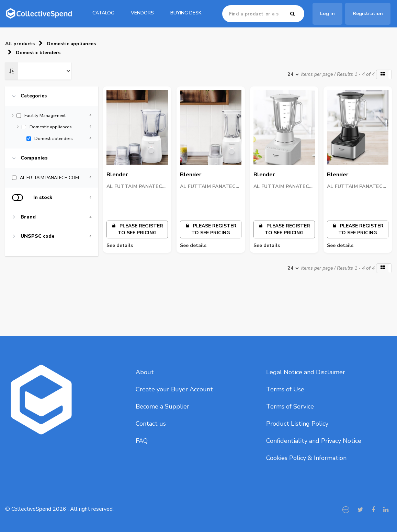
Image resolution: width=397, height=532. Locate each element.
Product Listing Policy (297, 424)
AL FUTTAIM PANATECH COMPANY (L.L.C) (136, 187)
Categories (34, 96)
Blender (117, 175)
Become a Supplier (162, 406)
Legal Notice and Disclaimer (306, 372)
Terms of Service (290, 406)
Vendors (142, 13)
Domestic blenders (38, 53)
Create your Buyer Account (174, 389)
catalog (103, 13)
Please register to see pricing (137, 229)
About (145, 372)
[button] (384, 74)
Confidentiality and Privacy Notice (314, 441)
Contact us (151, 424)
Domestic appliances (71, 44)
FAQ (142, 441)
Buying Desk (186, 13)
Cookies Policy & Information (306, 458)
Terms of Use (285, 389)
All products (20, 44)
